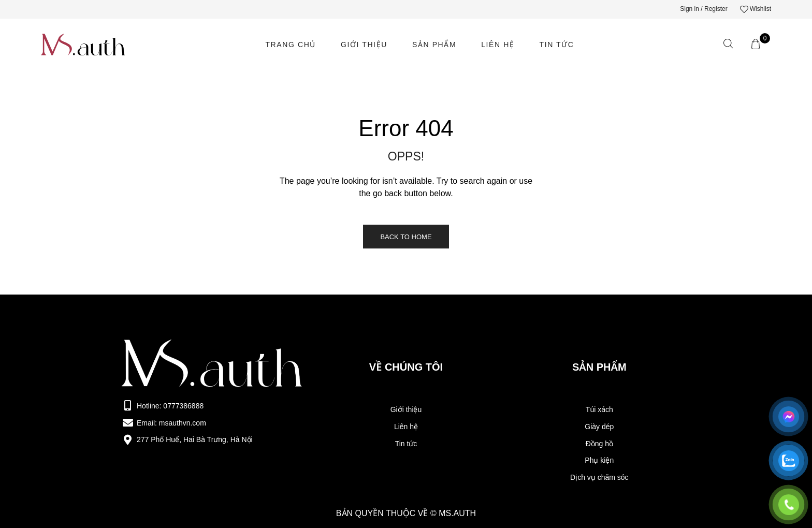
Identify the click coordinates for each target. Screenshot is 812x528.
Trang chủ (291, 45)
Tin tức (557, 45)
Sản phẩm (434, 45)
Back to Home (406, 237)
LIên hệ (498, 45)
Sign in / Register (704, 9)
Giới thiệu (364, 45)
